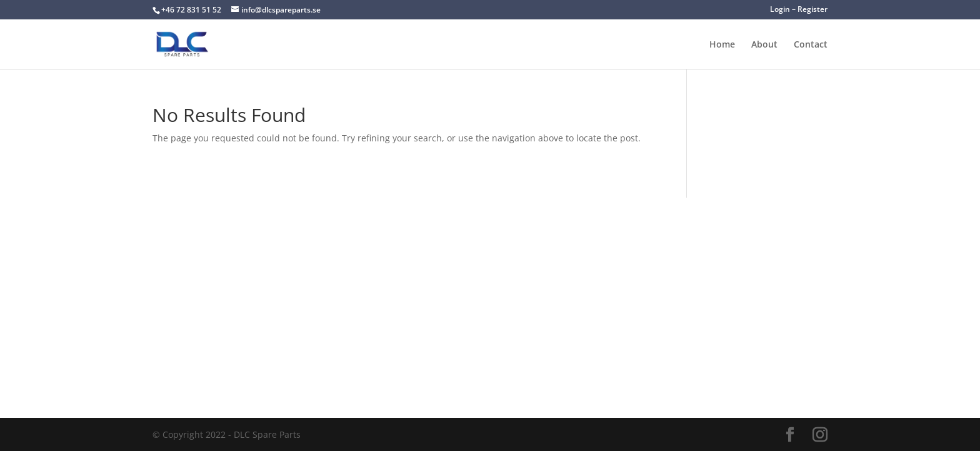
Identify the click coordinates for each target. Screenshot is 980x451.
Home (722, 45)
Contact (811, 45)
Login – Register (799, 10)
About (764, 45)
